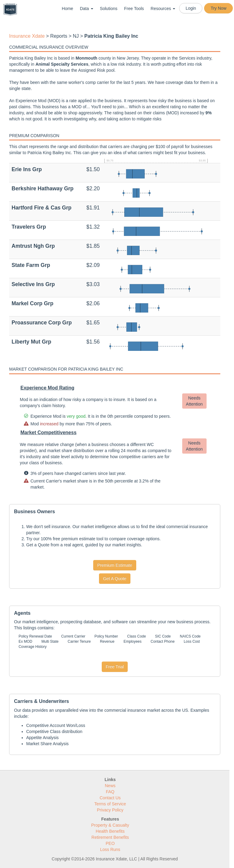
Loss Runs (110, 849)
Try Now (218, 8)
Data (86, 9)
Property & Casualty (110, 825)
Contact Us (110, 798)
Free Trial (115, 667)
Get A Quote (115, 579)
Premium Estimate (115, 565)
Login (191, 8)
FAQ (110, 792)
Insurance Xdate (27, 36)
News (110, 786)
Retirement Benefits (110, 837)
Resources (163, 9)
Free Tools (134, 9)
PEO (110, 843)
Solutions (109, 9)
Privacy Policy (110, 810)
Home (67, 9)
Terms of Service (110, 804)
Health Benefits (110, 831)
